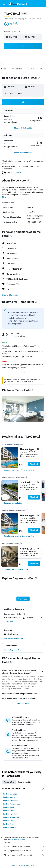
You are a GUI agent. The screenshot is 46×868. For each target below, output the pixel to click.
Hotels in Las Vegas (10, 794)
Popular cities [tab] (9, 782)
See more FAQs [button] (23, 704)
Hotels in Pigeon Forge (11, 804)
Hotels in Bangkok (10, 827)
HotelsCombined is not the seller (24, 846)
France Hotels (22, 866)
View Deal (34, 464)
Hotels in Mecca (9, 797)
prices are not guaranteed (17, 839)
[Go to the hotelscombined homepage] (18, 4)
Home (13, 866)
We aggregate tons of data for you (24, 851)
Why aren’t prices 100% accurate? (24, 855)
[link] (19, 470)
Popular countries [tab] (25, 782)
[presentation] (39, 78)
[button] (4, 4)
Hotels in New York (10, 814)
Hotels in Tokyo (8, 824)
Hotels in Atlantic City (11, 817)
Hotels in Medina (9, 811)
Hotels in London (9, 821)
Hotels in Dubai (8, 807)
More (4, 197)
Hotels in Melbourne (10, 801)
